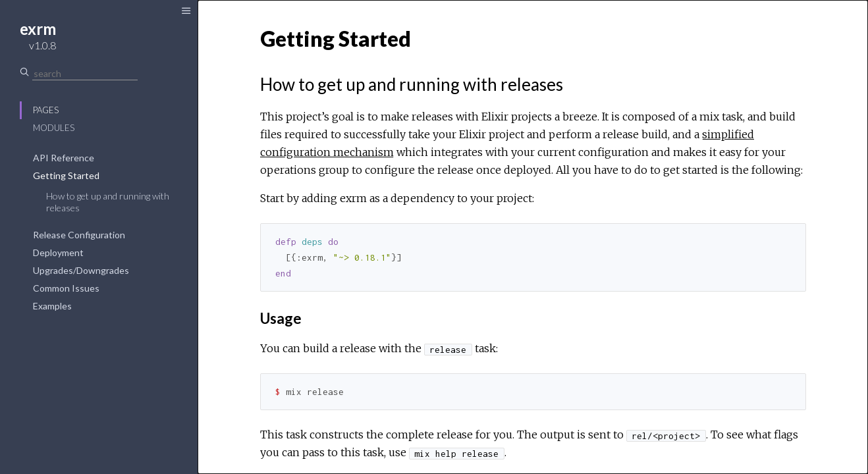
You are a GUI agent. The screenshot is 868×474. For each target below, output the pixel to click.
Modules (54, 128)
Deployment (58, 252)
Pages (46, 110)
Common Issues (66, 288)
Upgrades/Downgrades (81, 270)
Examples (52, 306)
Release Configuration (79, 235)
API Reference (64, 158)
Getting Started (66, 175)
